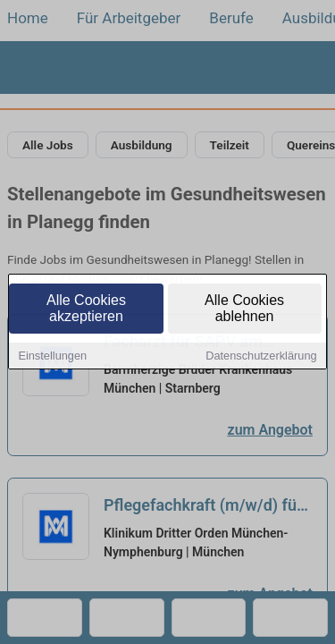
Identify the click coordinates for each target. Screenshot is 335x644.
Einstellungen (52, 356)
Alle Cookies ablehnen (244, 309)
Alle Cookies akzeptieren (86, 309)
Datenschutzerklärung (261, 356)
